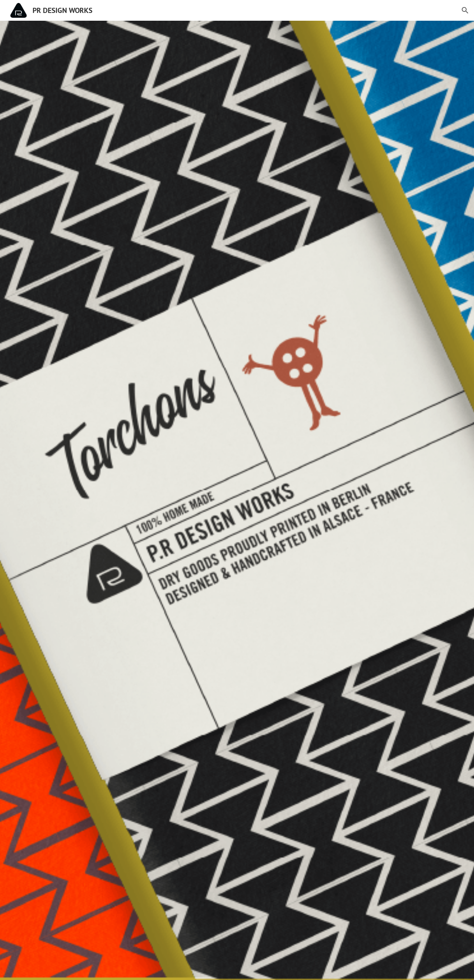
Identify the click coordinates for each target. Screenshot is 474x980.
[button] (465, 10)
